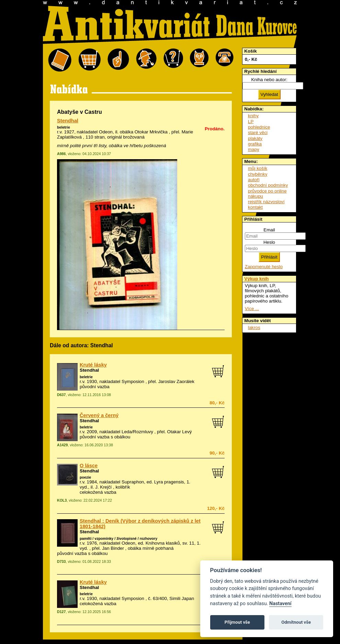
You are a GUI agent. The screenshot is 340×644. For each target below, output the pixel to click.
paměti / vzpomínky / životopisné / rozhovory (118, 538)
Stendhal (68, 121)
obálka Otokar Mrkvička (144, 132)
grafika (255, 144)
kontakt (255, 207)
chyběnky (258, 174)
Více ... (252, 309)
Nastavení (280, 604)
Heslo (269, 242)
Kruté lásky (93, 365)
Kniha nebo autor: (269, 80)
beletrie (64, 127)
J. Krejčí (103, 487)
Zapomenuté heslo (264, 267)
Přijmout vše (237, 622)
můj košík (258, 168)
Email (269, 230)
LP (251, 122)
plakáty (255, 138)
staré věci (258, 133)
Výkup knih (256, 279)
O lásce (89, 466)
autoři (254, 180)
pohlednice (259, 127)
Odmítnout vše (296, 622)
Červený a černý (99, 415)
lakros (254, 328)
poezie (85, 477)
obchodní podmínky (268, 185)
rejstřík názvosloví (266, 202)
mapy (254, 149)
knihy (253, 116)
